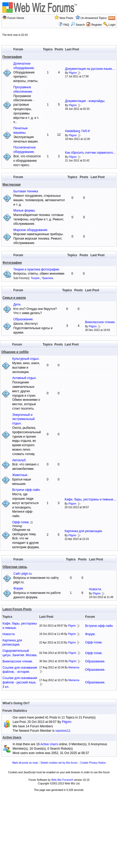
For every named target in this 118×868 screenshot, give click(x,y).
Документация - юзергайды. (85, 101)
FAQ (66, 25)
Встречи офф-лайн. (27, 490)
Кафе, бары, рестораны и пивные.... (91, 499)
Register (97, 25)
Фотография (12, 263)
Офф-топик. (21, 522)
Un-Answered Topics (94, 18)
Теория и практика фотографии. (37, 269)
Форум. (19, 588)
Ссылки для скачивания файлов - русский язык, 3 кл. (20, 682)
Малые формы (24, 211)
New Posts (66, 18)
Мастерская (12, 185)
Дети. (17, 304)
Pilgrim (73, 73)
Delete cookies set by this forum (59, 763)
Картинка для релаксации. (84, 531)
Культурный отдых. (26, 359)
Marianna (74, 667)
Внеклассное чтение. (100, 322)
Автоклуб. (19, 460)
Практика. (48, 278)
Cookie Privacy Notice (93, 763)
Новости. (95, 589)
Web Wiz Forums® (62, 780)
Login (112, 25)
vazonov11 (63, 731)
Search (78, 25)
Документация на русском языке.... (90, 69)
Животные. (20, 475)
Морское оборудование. (31, 230)
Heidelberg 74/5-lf (77, 131)
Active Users (12, 737)
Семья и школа (14, 298)
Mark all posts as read (25, 763)
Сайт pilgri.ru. (23, 574)
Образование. (24, 319)
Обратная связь (15, 567)
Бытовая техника (26, 191)
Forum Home (16, 18)
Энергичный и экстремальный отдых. (23, 419)
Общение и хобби (15, 352)
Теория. (35, 278)
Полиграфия (12, 57)
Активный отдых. (24, 378)
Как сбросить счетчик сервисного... (90, 153)
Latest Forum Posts (17, 609)
